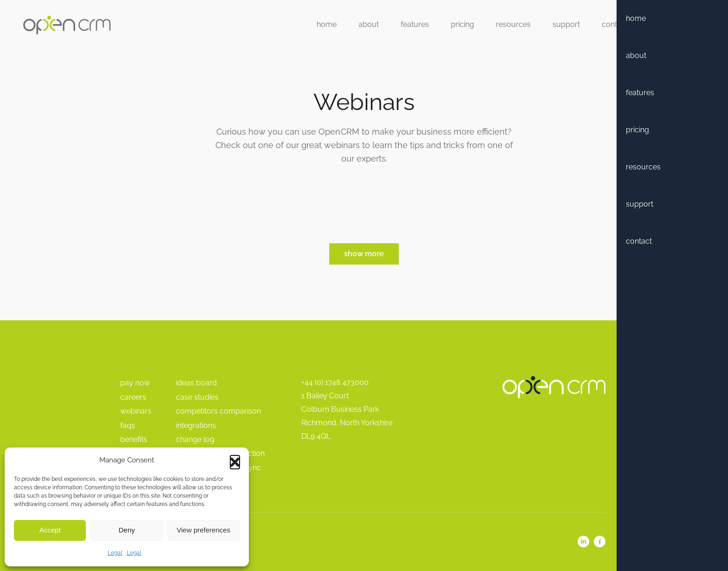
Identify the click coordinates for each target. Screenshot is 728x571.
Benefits (134, 439)
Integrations (196, 425)
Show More (364, 254)
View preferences (204, 530)
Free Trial (675, 24)
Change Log (195, 439)
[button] (235, 460)
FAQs (128, 425)
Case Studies (197, 397)
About (369, 24)
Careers (133, 397)
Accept (50, 530)
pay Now (135, 383)
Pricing (462, 24)
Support (566, 24)
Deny (127, 530)
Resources (513, 24)
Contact (615, 24)
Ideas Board (196, 383)
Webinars (136, 411)
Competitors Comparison (218, 411)
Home (327, 24)
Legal (115, 553)
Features (415, 24)
